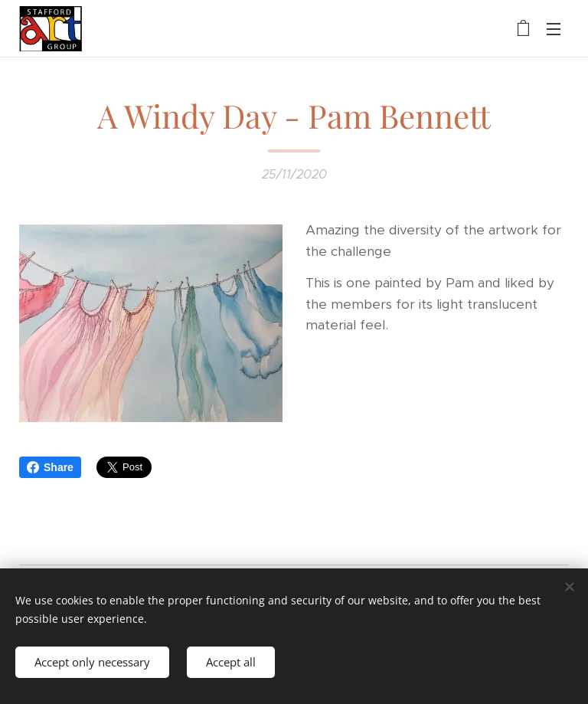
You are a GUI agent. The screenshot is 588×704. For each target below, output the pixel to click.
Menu (554, 29)
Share (50, 467)
